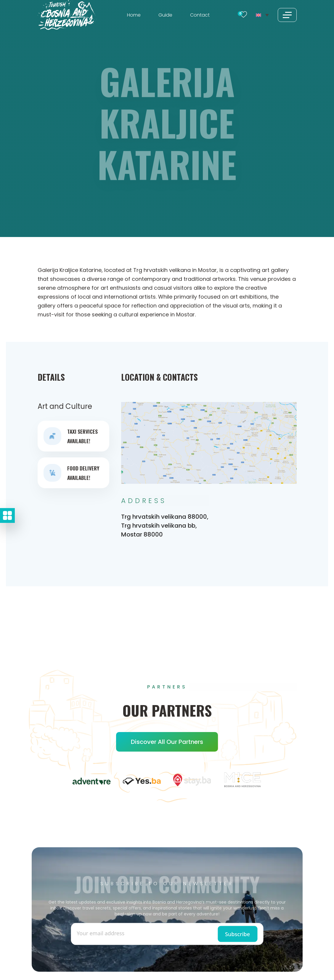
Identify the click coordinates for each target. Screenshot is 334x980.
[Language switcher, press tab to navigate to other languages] (262, 15)
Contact (200, 15)
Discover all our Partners (167, 742)
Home (134, 15)
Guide (165, 15)
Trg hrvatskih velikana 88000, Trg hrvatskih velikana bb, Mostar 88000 (165, 526)
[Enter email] (122, 933)
